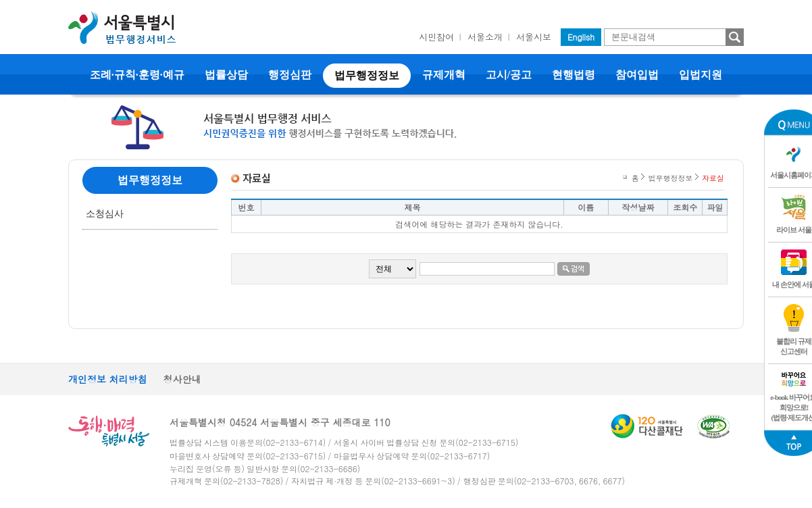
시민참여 (436, 37)
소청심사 (105, 214)
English (581, 37)
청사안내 (182, 379)
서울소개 (485, 37)
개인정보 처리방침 (108, 379)
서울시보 (534, 37)
